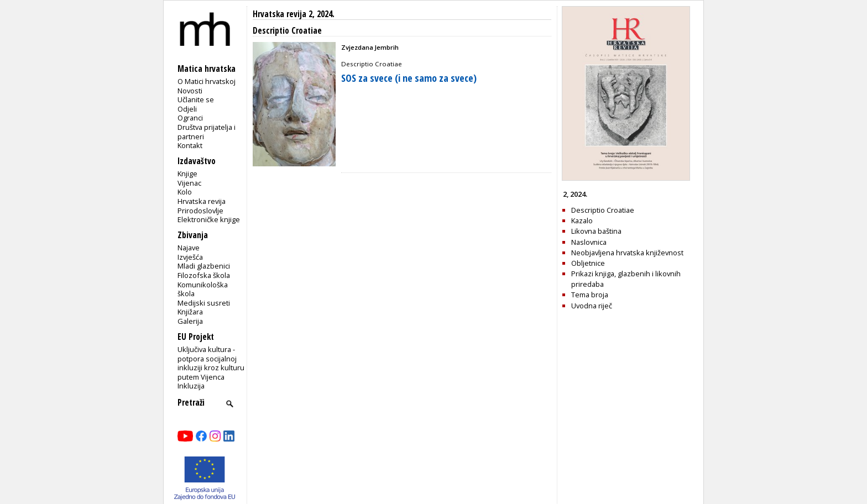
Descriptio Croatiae (603, 210)
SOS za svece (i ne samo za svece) (409, 78)
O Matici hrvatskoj (207, 81)
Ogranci (190, 118)
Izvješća (190, 257)
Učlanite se (196, 99)
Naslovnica (589, 242)
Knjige (187, 174)
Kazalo (582, 221)
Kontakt (190, 145)
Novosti (190, 91)
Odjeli (187, 109)
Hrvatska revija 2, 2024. (294, 14)
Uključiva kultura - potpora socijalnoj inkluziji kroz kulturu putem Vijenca (211, 363)
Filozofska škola (204, 275)
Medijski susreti (204, 303)
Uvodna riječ (592, 306)
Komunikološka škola (203, 289)
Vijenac (189, 183)
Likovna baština (596, 231)
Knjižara (190, 312)
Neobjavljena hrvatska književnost (627, 253)
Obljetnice (588, 263)
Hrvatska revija (202, 201)
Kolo (185, 192)
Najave (189, 248)
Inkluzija (191, 386)
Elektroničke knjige (209, 219)
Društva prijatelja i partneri (207, 132)
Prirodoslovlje (200, 211)
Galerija (190, 321)
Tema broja (590, 295)
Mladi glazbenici (204, 266)
